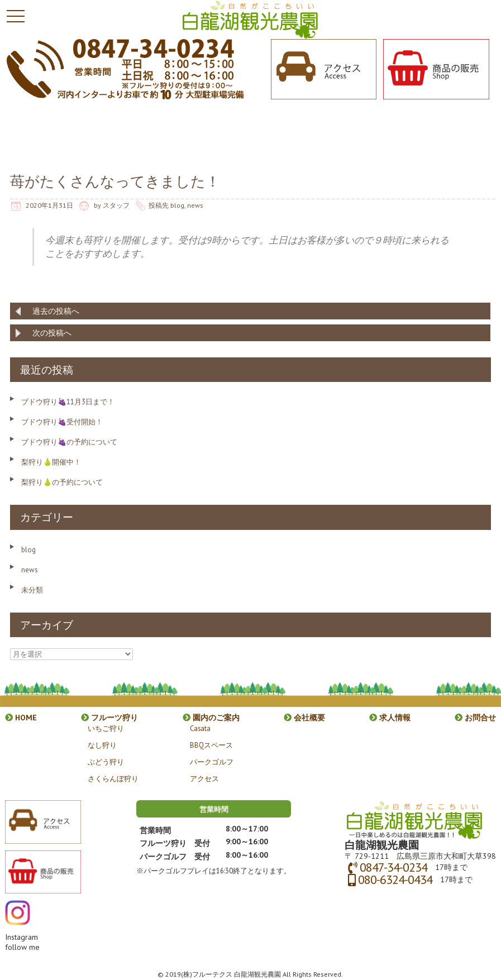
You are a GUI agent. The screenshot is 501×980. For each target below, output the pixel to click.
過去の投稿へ (56, 311)
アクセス (204, 778)
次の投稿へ (52, 333)
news (195, 205)
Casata (200, 728)
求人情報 (390, 718)
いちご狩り (106, 728)
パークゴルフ (212, 762)
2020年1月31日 (49, 205)
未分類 (32, 590)
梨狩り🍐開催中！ (51, 462)
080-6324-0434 (395, 879)
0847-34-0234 (393, 867)
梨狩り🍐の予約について (62, 482)
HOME (21, 718)
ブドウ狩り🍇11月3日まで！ (68, 402)
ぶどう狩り (106, 762)
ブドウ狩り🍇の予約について (69, 442)
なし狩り (102, 745)
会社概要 (304, 718)
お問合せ (475, 718)
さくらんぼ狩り (113, 778)
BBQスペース (211, 745)
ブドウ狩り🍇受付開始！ (62, 422)
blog (177, 205)
